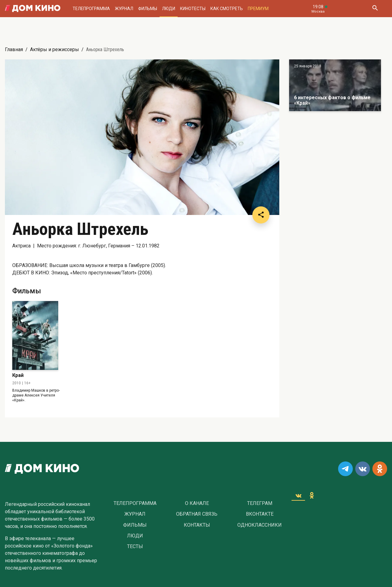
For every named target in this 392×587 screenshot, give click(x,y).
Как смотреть (227, 9)
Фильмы (148, 9)
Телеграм (260, 503)
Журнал (124, 9)
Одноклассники (260, 525)
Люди (169, 9)
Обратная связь (197, 514)
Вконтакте (260, 514)
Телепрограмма (91, 9)
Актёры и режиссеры (55, 49)
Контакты (197, 525)
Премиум (258, 9)
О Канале (197, 503)
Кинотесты (193, 9)
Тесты (135, 547)
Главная (14, 49)
